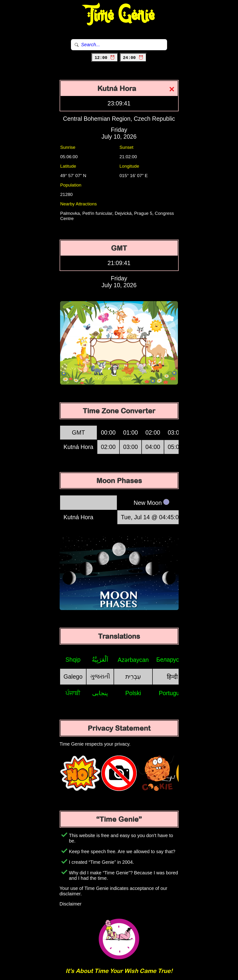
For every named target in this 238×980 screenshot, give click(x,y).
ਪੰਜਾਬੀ (73, 693)
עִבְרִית (133, 677)
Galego (73, 677)
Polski (133, 693)
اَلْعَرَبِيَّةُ (100, 660)
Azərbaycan (133, 660)
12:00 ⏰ (105, 58)
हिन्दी (172, 677)
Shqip (73, 660)
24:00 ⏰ (133, 58)
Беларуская (172, 660)
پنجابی (100, 693)
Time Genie (119, 15)
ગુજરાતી (100, 676)
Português (172, 693)
